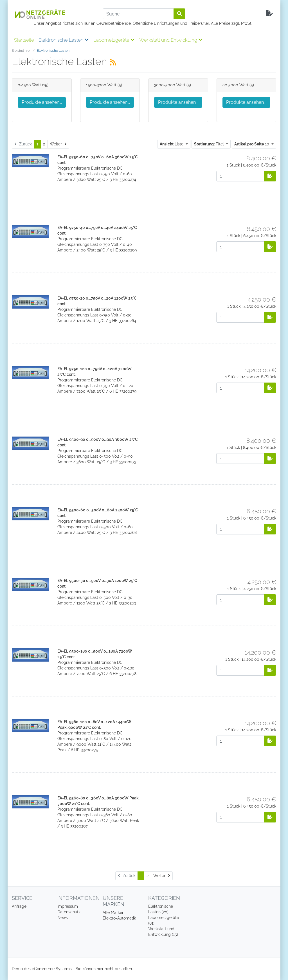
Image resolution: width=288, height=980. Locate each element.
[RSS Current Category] (113, 62)
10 (252, 144)
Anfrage (19, 906)
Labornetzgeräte (114, 40)
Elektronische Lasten (64, 40)
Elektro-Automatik (119, 918)
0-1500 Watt (29, 85)
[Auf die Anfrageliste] (270, 176)
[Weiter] (58, 144)
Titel (210, 144)
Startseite (24, 40)
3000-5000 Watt (170, 85)
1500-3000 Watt (101, 85)
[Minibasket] (269, 14)
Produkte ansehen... (42, 102)
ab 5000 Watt (235, 85)
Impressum (68, 906)
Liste (172, 144)
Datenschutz (69, 912)
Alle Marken (113, 912)
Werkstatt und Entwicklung (171, 40)
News (63, 918)
